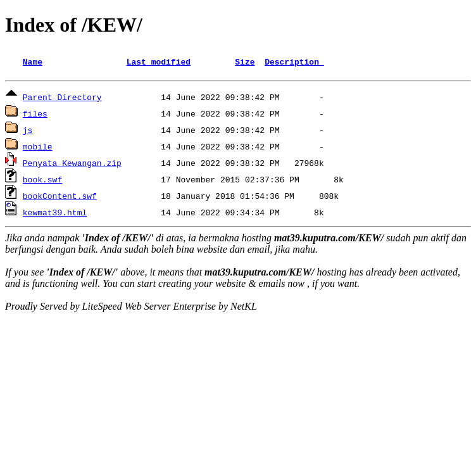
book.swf (42, 181)
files (35, 115)
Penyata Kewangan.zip (72, 165)
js (28, 132)
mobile (38, 148)
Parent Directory (62, 99)
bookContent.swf (60, 198)
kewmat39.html (55, 214)
